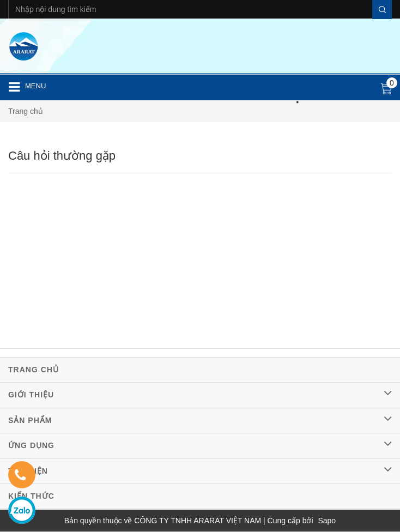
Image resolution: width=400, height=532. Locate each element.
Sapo (327, 521)
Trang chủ (26, 111)
